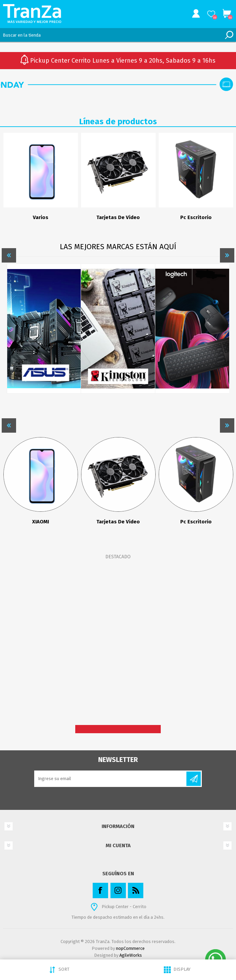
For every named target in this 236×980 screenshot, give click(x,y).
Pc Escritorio (196, 217)
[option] (41, 180)
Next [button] (227, 255)
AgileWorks (131, 955)
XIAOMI (41, 522)
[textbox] (111, 35)
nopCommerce (130, 948)
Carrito (227, 14)
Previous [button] (9, 255)
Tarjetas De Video (118, 217)
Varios (41, 217)
